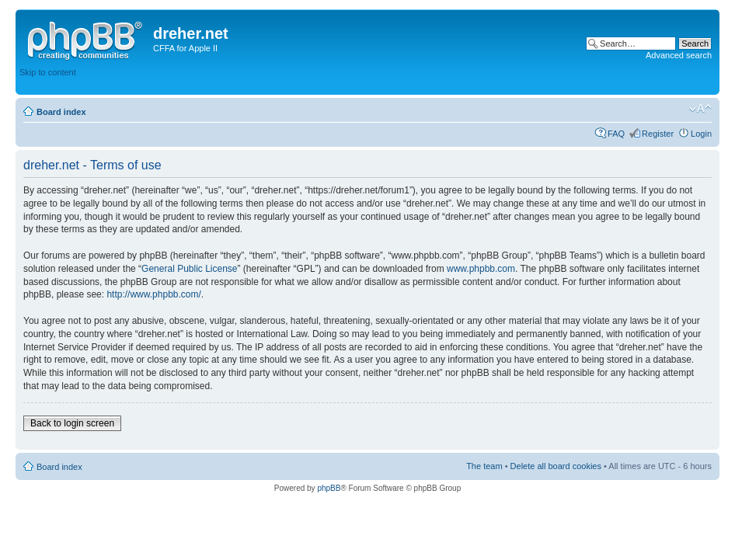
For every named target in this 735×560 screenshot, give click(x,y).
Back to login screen (72, 423)
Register (658, 134)
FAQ (616, 134)
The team (484, 466)
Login (701, 134)
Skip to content (48, 72)
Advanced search (679, 55)
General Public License (189, 269)
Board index (61, 112)
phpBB (329, 488)
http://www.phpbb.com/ (153, 294)
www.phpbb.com (481, 269)
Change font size (700, 109)
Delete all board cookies (556, 466)
